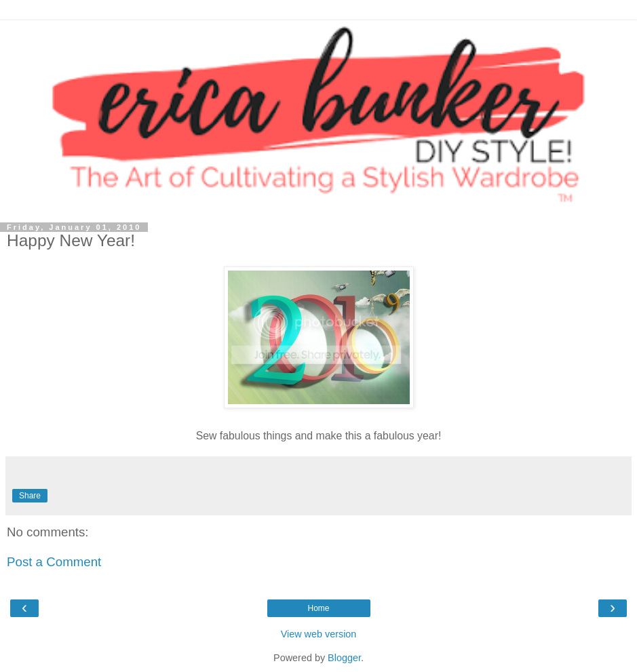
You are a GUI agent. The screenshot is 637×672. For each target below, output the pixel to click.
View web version (319, 634)
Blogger (344, 658)
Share (30, 496)
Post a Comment (54, 562)
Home (318, 608)
